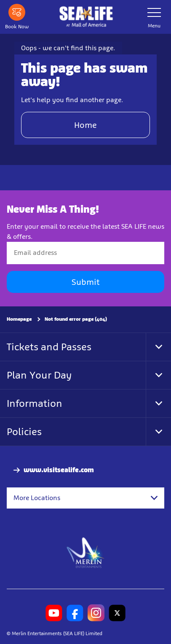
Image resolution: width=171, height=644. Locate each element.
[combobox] (85, 498)
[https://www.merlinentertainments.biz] (86, 552)
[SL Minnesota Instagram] (96, 613)
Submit (85, 282)
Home (85, 125)
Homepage (19, 319)
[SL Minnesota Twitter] (117, 613)
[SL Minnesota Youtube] (54, 613)
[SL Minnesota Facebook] (75, 613)
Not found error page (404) (76, 319)
